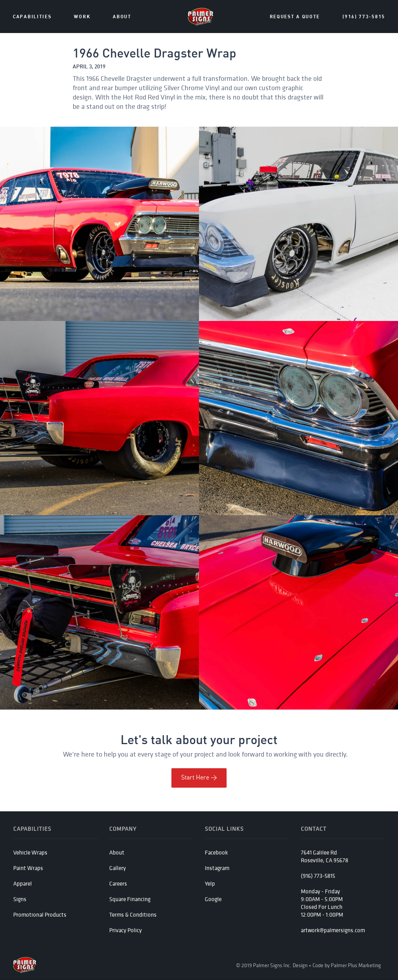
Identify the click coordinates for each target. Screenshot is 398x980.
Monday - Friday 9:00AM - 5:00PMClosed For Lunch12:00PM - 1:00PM (322, 903)
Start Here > (199, 778)
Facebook (216, 852)
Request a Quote (295, 17)
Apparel (23, 883)
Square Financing (130, 899)
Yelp (210, 883)
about (122, 17)
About (117, 852)
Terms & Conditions (133, 915)
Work (82, 17)
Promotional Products (40, 915)
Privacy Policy (126, 930)
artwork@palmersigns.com (333, 930)
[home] (201, 17)
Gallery (118, 868)
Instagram (217, 868)
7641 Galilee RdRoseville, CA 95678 (325, 856)
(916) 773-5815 (364, 17)
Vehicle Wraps (30, 852)
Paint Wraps (28, 868)
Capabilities (32, 17)
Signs (20, 899)
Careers (118, 883)
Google (213, 899)
